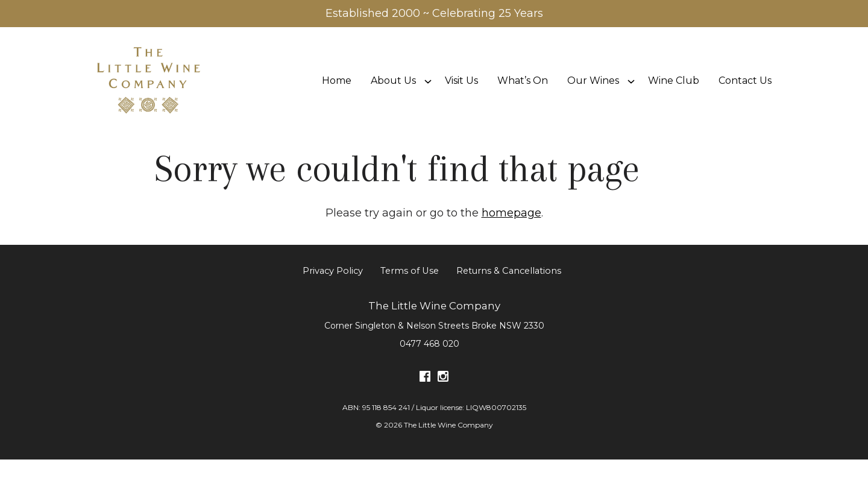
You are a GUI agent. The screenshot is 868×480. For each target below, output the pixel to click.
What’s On (523, 91)
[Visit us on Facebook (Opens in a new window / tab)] (425, 399)
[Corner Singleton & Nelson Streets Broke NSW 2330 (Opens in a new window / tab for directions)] (434, 346)
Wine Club (674, 91)
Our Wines (593, 91)
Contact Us (745, 91)
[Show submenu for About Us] (428, 90)
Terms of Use (410, 291)
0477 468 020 (429, 364)
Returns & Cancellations (509, 291)
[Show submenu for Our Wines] (631, 90)
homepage (511, 233)
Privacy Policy (333, 291)
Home (337, 91)
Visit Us (461, 91)
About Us (393, 91)
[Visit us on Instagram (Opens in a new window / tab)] (443, 399)
